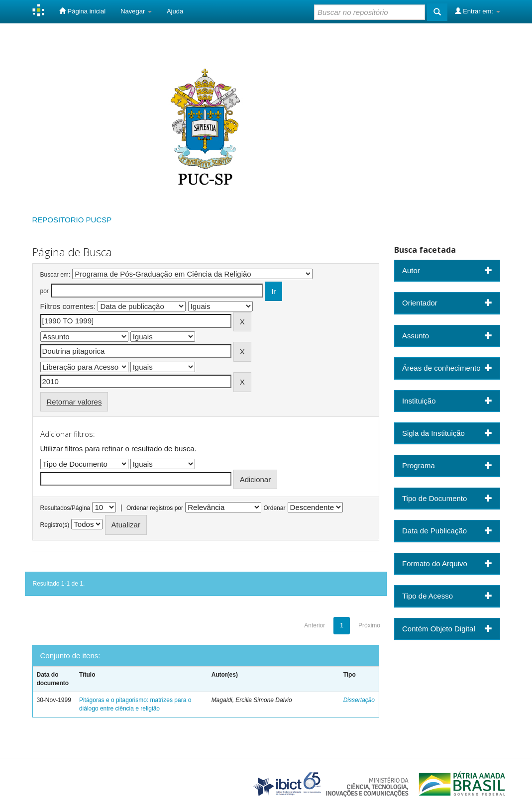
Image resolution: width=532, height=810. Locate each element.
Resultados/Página (65, 508)
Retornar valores (74, 402)
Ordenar (274, 508)
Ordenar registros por (155, 508)
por (45, 291)
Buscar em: (55, 275)
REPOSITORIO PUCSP (72, 220)
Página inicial (82, 11)
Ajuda (175, 11)
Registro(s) (55, 525)
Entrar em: (478, 11)
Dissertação (359, 700)
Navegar (136, 11)
